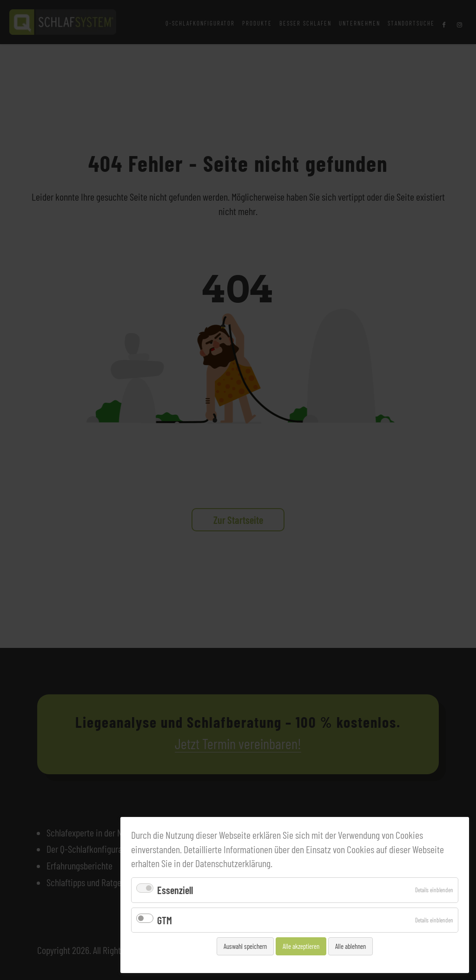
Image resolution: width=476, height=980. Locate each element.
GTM (165, 920)
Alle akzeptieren (301, 946)
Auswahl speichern (245, 946)
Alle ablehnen (350, 946)
